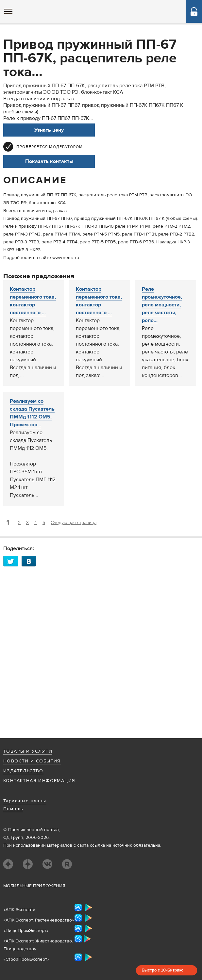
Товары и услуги (28, 751)
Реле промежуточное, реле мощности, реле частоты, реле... (162, 305)
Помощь (13, 809)
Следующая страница (74, 523)
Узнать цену (49, 130)
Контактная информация (39, 781)
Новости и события (32, 761)
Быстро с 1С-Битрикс (162, 970)
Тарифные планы (25, 801)
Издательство (23, 771)
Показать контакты (49, 161)
